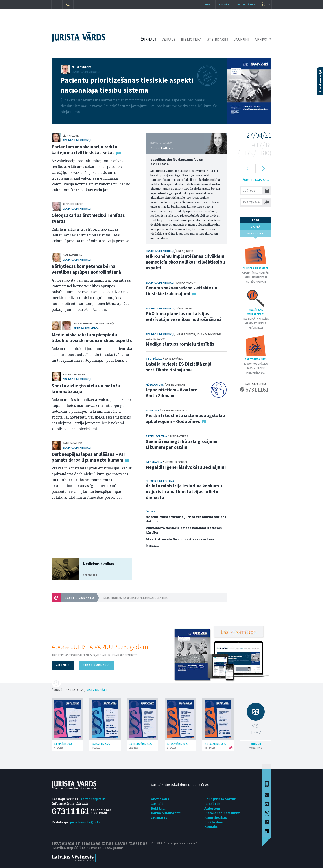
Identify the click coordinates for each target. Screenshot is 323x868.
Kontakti (212, 827)
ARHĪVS (261, 39)
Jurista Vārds (174, 359)
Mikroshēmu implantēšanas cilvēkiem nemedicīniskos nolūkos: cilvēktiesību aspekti (185, 262)
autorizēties (246, 4)
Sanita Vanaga (72, 255)
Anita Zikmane (176, 384)
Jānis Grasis (184, 308)
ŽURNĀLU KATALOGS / (79, 690)
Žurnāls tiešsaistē (256, 257)
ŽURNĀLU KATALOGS (256, 180)
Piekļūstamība (217, 822)
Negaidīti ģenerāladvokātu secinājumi (186, 467)
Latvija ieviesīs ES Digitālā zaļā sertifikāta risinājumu (179, 367)
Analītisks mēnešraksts (256, 302)
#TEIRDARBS (218, 39)
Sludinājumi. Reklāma (160, 481)
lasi (256, 220)
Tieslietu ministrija (175, 410)
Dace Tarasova (73, 443)
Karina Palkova (162, 148)
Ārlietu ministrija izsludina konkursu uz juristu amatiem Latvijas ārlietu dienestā (184, 492)
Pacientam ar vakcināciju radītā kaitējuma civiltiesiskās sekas (84, 150)
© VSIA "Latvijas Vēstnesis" (174, 843)
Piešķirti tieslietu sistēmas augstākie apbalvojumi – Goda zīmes (185, 418)
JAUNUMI (242, 39)
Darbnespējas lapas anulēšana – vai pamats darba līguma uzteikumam (88, 457)
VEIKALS (169, 39)
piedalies (256, 234)
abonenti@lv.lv (93, 799)
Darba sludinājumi (166, 813)
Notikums (152, 410)
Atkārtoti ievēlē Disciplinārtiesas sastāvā (180, 539)
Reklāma (158, 808)
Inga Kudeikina (83, 323)
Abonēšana (160, 799)
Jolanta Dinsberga (209, 334)
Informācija (154, 359)
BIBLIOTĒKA (191, 39)
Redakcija (213, 804)
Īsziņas (151, 511)
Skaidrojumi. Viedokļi (86, 72)
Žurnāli (157, 804)
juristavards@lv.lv (85, 822)
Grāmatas (159, 818)
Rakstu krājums (256, 348)
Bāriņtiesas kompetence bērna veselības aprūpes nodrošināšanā (86, 269)
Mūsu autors (155, 384)
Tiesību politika (156, 436)
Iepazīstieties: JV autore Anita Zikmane (172, 393)
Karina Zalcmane (74, 374)
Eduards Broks (82, 67)
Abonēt (224, 4)
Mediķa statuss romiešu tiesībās (180, 344)
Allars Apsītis (186, 334)
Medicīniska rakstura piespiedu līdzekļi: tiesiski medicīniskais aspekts (92, 338)
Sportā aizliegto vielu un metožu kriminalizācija (86, 389)
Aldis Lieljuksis (73, 204)
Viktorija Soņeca (176, 462)
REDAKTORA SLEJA (161, 143)
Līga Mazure (71, 135)
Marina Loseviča (104, 323)
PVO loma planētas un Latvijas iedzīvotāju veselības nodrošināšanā (184, 316)
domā (256, 227)
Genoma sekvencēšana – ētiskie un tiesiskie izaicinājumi (181, 291)
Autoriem (212, 808)
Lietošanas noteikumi (223, 813)
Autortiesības (216, 818)
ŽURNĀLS (149, 39)
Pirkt (208, 4)
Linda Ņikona (185, 251)
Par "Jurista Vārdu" (220, 799)
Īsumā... (152, 546)
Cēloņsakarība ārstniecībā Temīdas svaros (88, 218)
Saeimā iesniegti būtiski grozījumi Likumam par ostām (182, 444)
